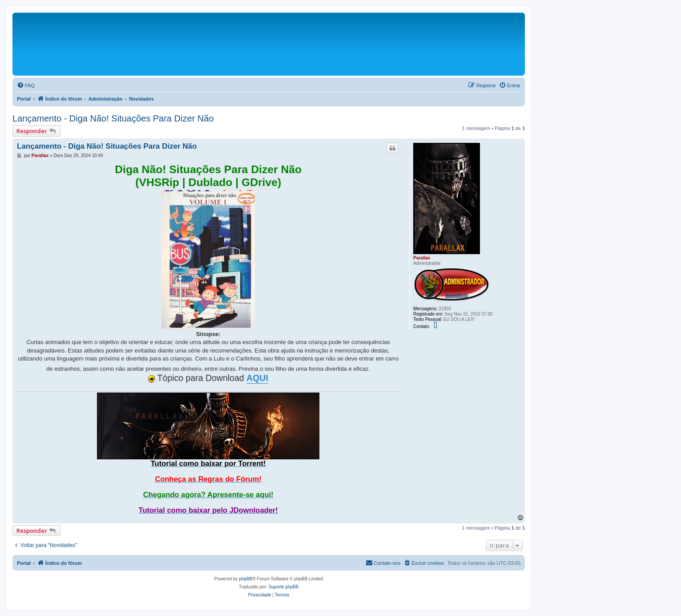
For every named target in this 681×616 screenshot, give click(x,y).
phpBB (246, 579)
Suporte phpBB (284, 587)
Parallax (422, 258)
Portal (24, 99)
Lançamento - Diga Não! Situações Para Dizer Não (113, 118)
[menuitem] (26, 85)
